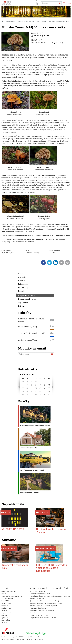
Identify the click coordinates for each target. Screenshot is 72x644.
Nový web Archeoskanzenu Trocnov (52, 531)
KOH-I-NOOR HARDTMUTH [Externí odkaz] (10, 591)
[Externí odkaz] (8, 631)
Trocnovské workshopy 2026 (15, 566)
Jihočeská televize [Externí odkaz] (7, 598)
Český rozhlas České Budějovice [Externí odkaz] (12, 596)
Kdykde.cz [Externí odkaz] (5, 615)
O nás (21, 274)
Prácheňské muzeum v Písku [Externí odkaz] (39, 615)
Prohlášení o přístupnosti (9, 637)
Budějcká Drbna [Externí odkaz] (6, 608)
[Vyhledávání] (51, 3)
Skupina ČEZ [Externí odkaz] (5, 594)
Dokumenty (23, 288)
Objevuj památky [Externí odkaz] (7, 613)
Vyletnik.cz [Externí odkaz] (5, 618)
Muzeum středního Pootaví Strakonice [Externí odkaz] (42, 610)
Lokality (22, 306)
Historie (22, 281)
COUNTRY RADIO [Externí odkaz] (7, 603)
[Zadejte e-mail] (36, 354)
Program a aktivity (34, 21)
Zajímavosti (23, 302)
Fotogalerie (23, 284)
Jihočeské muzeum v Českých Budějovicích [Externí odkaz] (44, 606)
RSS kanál (33, 637)
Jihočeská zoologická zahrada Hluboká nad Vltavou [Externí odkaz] (46, 603)
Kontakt (22, 291)
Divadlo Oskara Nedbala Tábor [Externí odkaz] (40, 594)
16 (44, 388)
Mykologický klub (22, 21)
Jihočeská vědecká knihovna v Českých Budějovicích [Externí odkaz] (46, 601)
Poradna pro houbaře (27, 299)
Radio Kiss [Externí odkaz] (5, 606)
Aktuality (22, 277)
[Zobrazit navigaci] (67, 3)
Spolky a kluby (10, 21)
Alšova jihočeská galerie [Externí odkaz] (38, 591)
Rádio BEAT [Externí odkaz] (5, 601)
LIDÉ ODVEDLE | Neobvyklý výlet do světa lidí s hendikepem (52, 568)
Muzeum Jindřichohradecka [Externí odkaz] (39, 608)
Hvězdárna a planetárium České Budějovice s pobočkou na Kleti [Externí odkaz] (50, 596)
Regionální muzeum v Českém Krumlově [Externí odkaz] (43, 618)
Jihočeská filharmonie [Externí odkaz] (37, 598)
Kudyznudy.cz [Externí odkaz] (6, 620)
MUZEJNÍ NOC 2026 (13, 529)
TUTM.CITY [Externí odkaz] (5, 622)
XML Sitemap (23, 637)
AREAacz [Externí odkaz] (4, 610)
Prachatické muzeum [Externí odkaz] (37, 613)
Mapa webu (42, 637)
